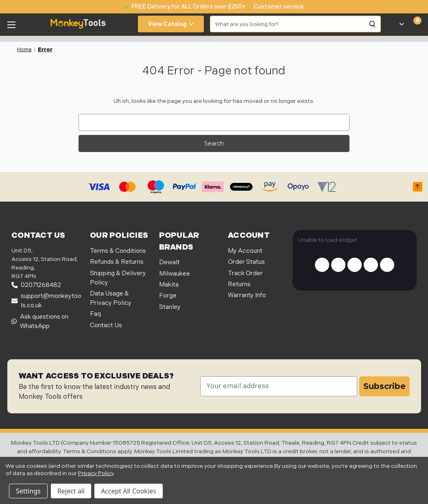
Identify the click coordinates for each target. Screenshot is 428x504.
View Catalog (171, 24)
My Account (245, 251)
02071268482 (36, 285)
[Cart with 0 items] (413, 24)
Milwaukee (175, 274)
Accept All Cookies (129, 491)
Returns (239, 284)
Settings (28, 491)
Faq (95, 314)
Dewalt (169, 262)
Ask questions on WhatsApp (40, 322)
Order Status (246, 262)
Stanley (170, 307)
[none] (275, 7)
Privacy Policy (96, 473)
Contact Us (106, 325)
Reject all (71, 491)
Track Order (245, 273)
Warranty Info (247, 295)
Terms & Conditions (118, 251)
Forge (168, 296)
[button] (418, 187)
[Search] (373, 24)
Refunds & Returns (117, 262)
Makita (169, 285)
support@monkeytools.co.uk (46, 301)
